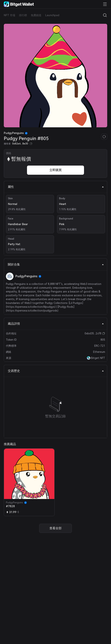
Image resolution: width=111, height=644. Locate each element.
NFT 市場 (10, 15)
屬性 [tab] (56, 187)
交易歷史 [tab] (56, 371)
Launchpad (52, 15)
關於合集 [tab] (56, 264)
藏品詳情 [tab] (56, 324)
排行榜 (23, 15)
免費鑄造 (36, 15)
